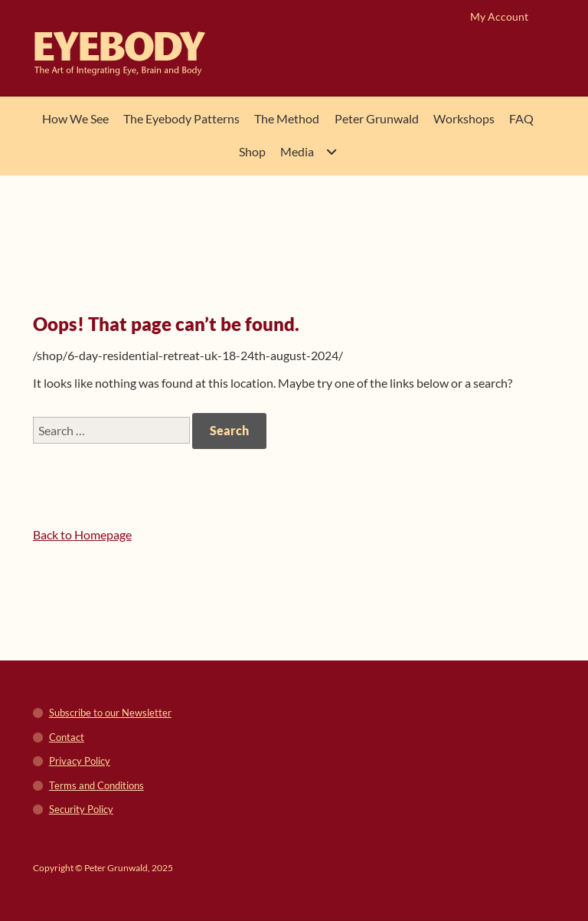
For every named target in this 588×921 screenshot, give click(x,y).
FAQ (521, 118)
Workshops (464, 118)
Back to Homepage (82, 534)
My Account (499, 16)
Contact (67, 737)
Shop (252, 151)
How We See (75, 118)
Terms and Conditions (96, 785)
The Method (287, 118)
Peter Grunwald (377, 118)
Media (297, 151)
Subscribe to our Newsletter (110, 713)
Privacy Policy (80, 761)
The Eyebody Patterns (181, 118)
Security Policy (81, 809)
